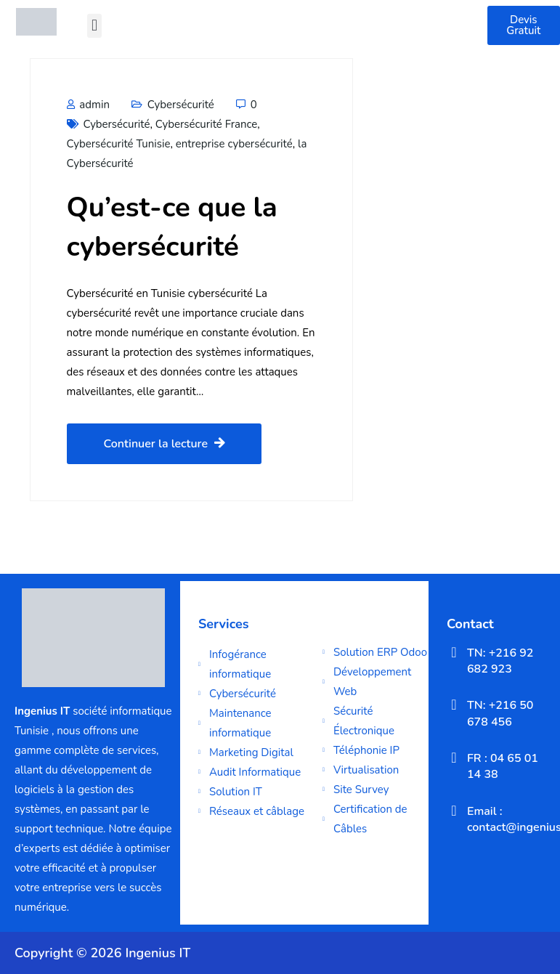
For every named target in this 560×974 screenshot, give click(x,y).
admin (88, 105)
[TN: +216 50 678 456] (454, 705)
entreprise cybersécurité (234, 144)
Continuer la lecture (165, 444)
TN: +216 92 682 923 (500, 661)
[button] (94, 26)
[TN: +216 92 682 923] (454, 652)
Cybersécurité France (207, 124)
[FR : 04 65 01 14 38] (454, 758)
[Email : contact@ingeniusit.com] (454, 811)
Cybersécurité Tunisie (119, 144)
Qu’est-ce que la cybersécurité (172, 227)
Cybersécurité (181, 105)
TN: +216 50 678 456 (500, 713)
